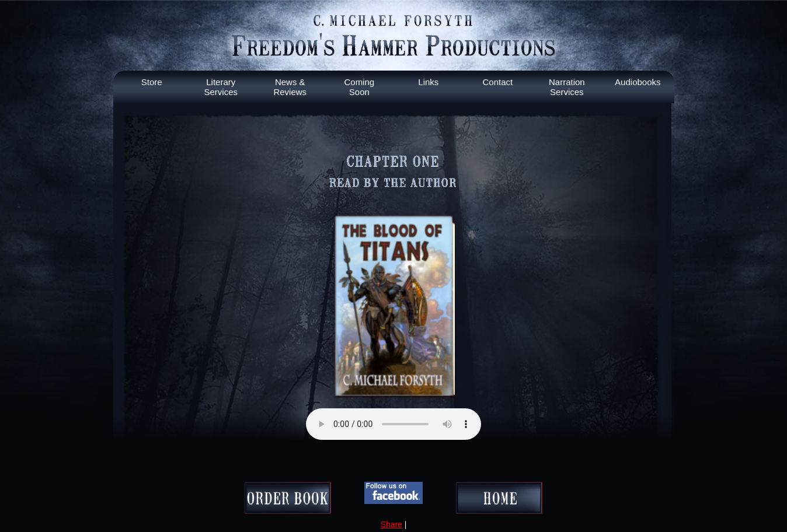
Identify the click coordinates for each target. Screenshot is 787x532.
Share (391, 524)
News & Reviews (290, 87)
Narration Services (567, 87)
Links (428, 82)
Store (152, 82)
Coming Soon (359, 87)
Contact (497, 82)
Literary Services (221, 87)
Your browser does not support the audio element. (393, 424)
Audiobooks (638, 82)
